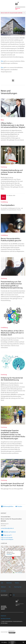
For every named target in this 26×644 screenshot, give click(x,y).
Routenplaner (9, 554)
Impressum (3, 616)
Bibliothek (9, 583)
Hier (2, 61)
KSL (10, 587)
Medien (17, 583)
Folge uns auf (8, 535)
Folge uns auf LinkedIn (7, 538)
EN (14, 595)
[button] (13, 558)
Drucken (20, 506)
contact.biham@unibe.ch (7, 528)
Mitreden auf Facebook (10, 532)
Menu (5, 642)
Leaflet (16, 573)
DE (11, 595)
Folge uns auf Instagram (7, 539)
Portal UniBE (13, 642)
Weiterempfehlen (8, 506)
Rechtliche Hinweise (6, 619)
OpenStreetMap (20, 573)
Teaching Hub (18, 587)
